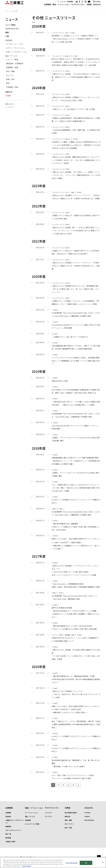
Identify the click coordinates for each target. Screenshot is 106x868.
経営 (7, 32)
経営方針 (68, 816)
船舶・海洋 (10, 79)
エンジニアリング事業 (32, 824)
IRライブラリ (69, 824)
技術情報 (28, 820)
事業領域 (8, 826)
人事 (7, 36)
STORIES (87, 813)
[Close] (103, 863)
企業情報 (47, 6)
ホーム (7, 11)
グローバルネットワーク (13, 830)
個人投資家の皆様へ (71, 813)
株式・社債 (68, 828)
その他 (8, 96)
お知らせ (9, 92)
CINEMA (87, 816)
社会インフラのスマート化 (16, 52)
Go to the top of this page (99, 857)
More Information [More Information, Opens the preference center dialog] (72, 863)
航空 (8, 83)
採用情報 (70, 4)
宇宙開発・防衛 (12, 87)
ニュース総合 (10, 25)
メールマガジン (10, 107)
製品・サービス (30, 816)
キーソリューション (31, 813)
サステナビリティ (78, 6)
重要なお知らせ (10, 104)
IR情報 (89, 6)
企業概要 (8, 813)
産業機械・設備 (12, 67)
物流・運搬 (10, 71)
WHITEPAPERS (89, 820)
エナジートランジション (15, 48)
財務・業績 (68, 820)
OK (86, 863)
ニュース (63, 4)
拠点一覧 (8, 834)
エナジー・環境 (12, 59)
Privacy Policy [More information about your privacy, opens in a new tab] (27, 866)
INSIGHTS (97, 6)
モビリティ (10, 75)
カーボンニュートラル (15, 44)
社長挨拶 (8, 816)
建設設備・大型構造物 (15, 63)
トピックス (48, 813)
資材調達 (8, 838)
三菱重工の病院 (10, 842)
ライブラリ (48, 816)
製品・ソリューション (61, 6)
